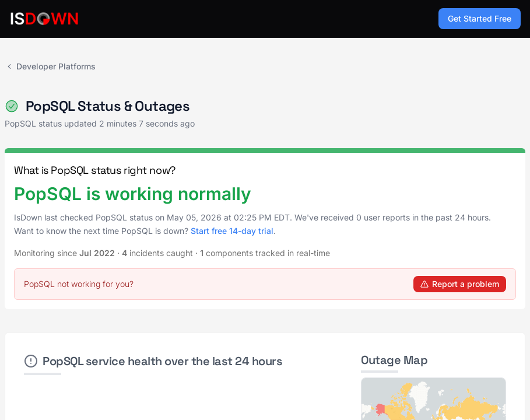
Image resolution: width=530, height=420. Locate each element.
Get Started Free (480, 18)
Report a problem (460, 284)
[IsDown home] (44, 19)
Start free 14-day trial (232, 231)
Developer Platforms (50, 66)
